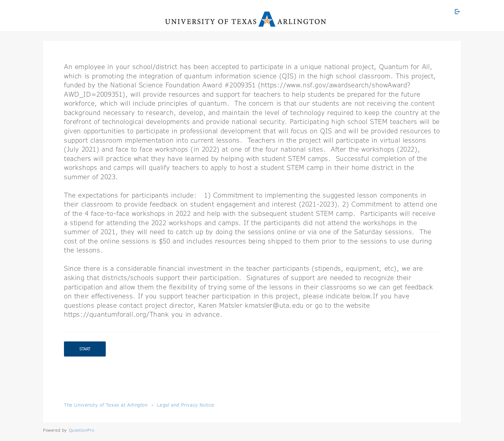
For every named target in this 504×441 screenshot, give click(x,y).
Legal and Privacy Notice (186, 405)
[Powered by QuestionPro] (82, 430)
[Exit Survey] (457, 12)
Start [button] (85, 349)
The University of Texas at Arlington (106, 405)
